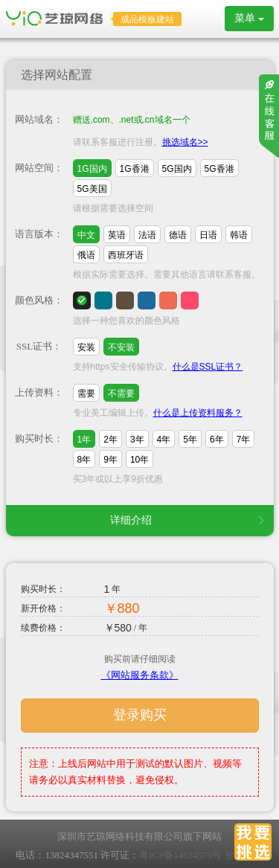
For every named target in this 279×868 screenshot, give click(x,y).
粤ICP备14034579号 (180, 855)
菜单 (249, 18)
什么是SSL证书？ (208, 367)
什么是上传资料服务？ (198, 413)
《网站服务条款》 (140, 675)
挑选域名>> (185, 142)
